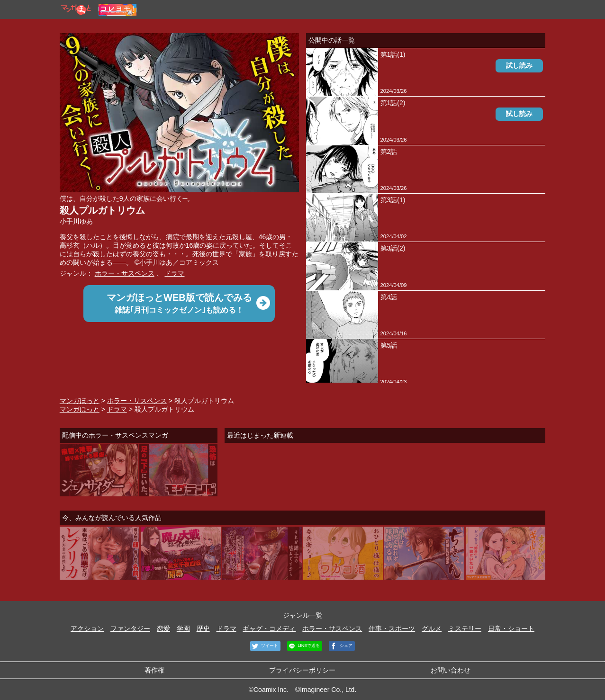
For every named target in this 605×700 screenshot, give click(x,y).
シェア (341, 646)
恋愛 (163, 628)
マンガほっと (80, 401)
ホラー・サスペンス (125, 273)
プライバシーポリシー (302, 670)
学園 (183, 628)
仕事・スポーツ (392, 628)
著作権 (154, 670)
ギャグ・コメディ (269, 628)
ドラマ (174, 273)
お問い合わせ (451, 670)
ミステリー (465, 628)
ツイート (264, 646)
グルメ (432, 628)
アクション (87, 628)
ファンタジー (130, 628)
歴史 (203, 628)
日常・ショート (511, 628)
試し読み (519, 65)
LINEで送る (304, 646)
